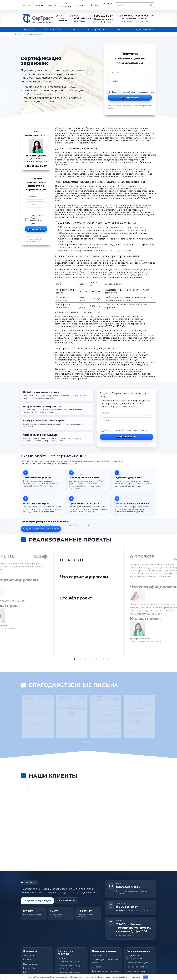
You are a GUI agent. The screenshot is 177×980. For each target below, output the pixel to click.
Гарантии (52, 5)
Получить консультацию (37, 889)
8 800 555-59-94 (103, 16)
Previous (29, 777)
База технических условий (139, 951)
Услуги (26, 5)
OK (146, 977)
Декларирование (145, 29)
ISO (74, 29)
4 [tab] (86, 659)
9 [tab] (104, 659)
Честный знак (107, 5)
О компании (66, 5)
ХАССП (121, 29)
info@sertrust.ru (80, 18)
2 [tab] (78, 659)
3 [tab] (82, 659)
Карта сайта (29, 957)
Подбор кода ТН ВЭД (137, 955)
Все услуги (28, 29)
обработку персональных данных (139, 92)
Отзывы (95, 5)
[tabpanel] (89, 603)
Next (148, 777)
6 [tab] (93, 659)
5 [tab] (89, 659)
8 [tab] (100, 659)
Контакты (80, 5)
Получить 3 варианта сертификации (41, 529)
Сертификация (53, 29)
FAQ (25, 961)
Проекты (38, 5)
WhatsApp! (79, 21)
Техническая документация (105, 960)
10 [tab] (107, 659)
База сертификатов (136, 960)
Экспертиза (98, 955)
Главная (19, 34)
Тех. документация (97, 29)
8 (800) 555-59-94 (36, 166)
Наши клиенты (30, 952)
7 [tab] (96, 659)
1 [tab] (75, 659)
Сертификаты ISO (101, 944)
